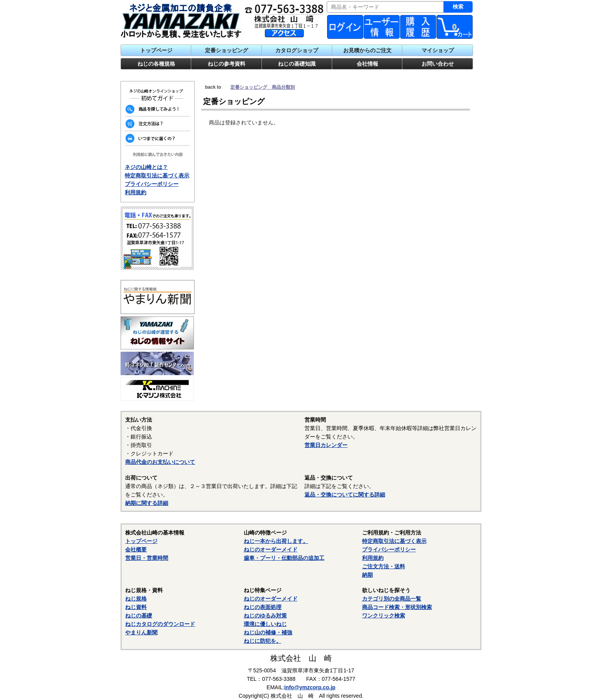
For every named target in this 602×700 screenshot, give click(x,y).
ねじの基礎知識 (297, 64)
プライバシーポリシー (152, 184)
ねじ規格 (136, 599)
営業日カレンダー (326, 445)
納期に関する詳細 (147, 503)
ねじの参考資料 (227, 64)
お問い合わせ (438, 64)
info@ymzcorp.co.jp (310, 687)
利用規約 (136, 192)
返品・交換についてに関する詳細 (345, 495)
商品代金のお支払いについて (160, 462)
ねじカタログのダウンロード (160, 624)
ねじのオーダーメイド (271, 549)
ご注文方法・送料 (384, 566)
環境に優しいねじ (265, 624)
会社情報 (367, 64)
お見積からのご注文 (367, 50)
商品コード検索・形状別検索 (397, 607)
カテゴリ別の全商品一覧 (392, 599)
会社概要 (136, 549)
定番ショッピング (227, 50)
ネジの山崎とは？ (146, 167)
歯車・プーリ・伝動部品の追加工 (284, 558)
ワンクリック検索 (384, 616)
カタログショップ (297, 50)
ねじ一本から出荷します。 (276, 541)
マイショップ (438, 50)
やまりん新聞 (141, 632)
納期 (367, 575)
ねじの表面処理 (263, 607)
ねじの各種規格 (156, 64)
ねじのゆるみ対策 (265, 616)
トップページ (156, 50)
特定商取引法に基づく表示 (157, 175)
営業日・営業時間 (147, 558)
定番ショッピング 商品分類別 (263, 87)
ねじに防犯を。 (263, 641)
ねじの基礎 (139, 616)
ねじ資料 (136, 607)
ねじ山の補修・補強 (268, 632)
